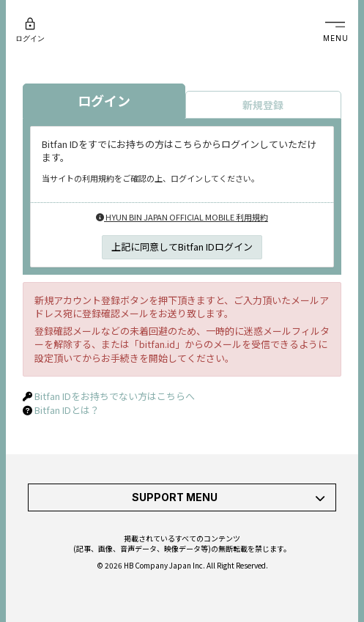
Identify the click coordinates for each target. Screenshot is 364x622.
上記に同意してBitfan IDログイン (182, 247)
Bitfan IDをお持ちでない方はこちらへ (115, 396)
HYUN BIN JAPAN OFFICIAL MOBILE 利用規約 (182, 217)
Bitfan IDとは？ (67, 410)
